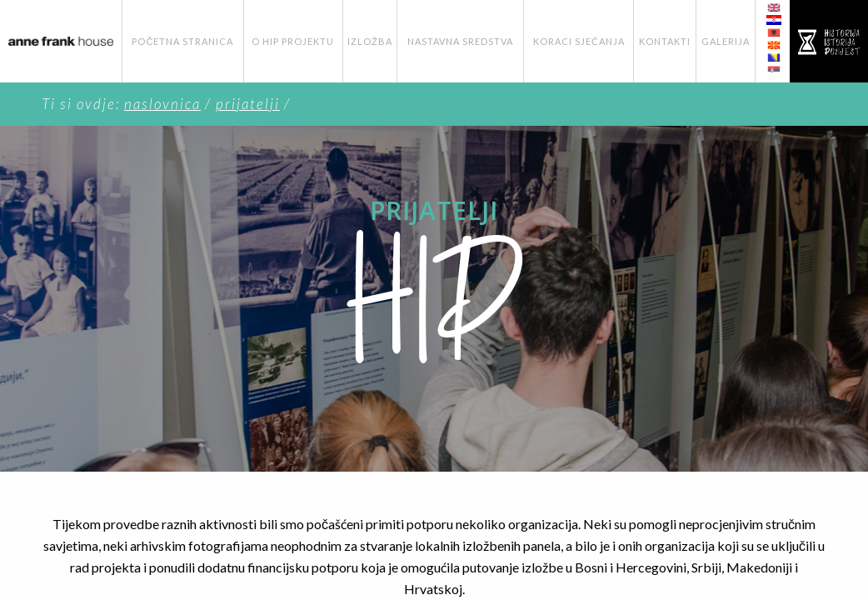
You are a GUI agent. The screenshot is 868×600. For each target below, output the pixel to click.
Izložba (370, 41)
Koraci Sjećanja (579, 41)
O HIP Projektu (293, 41)
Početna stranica (182, 41)
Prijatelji (248, 104)
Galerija (726, 41)
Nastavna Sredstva (460, 41)
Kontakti (665, 41)
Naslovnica (162, 104)
